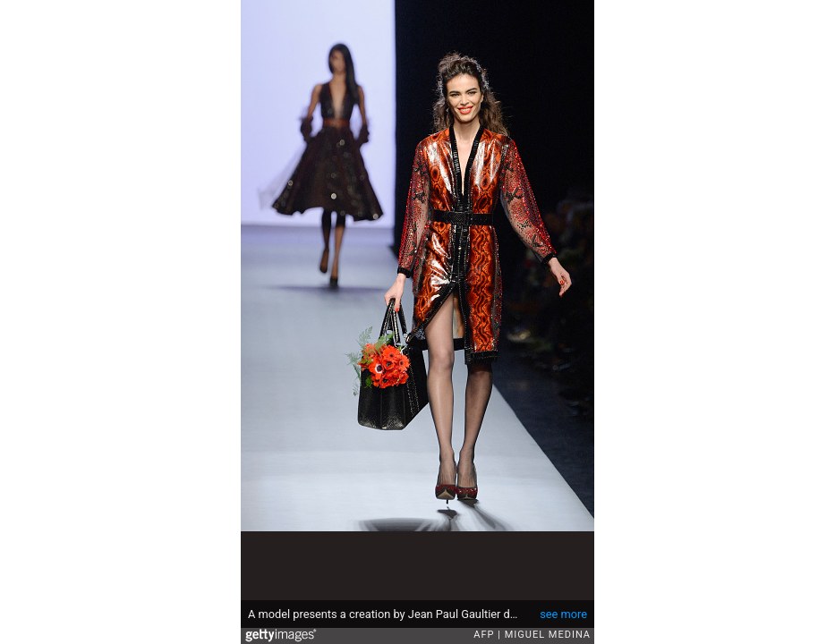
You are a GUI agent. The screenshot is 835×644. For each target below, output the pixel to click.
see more (563, 614)
